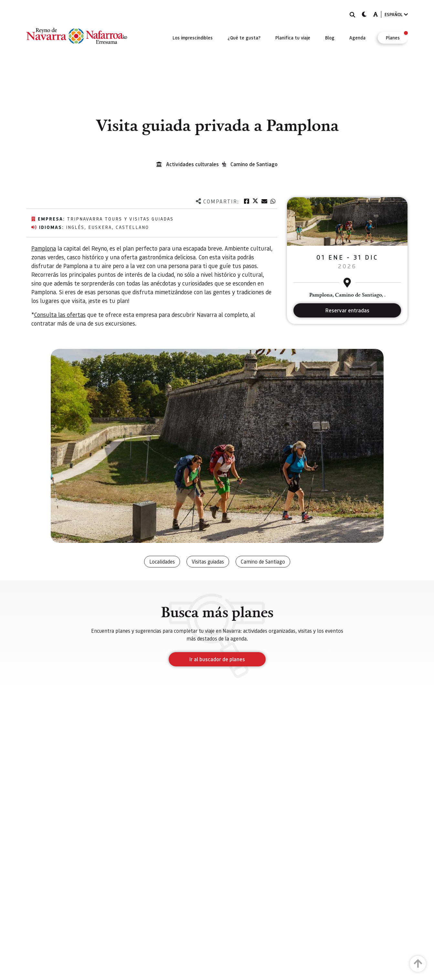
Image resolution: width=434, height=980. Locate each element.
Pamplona (44, 248)
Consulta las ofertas (60, 314)
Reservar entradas (347, 310)
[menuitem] (193, 38)
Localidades (162, 561)
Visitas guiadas (208, 561)
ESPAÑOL (396, 14)
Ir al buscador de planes (217, 659)
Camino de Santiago (254, 164)
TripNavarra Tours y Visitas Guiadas (120, 219)
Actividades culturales (192, 164)
